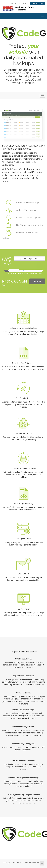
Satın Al (37, 281)
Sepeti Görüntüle (38, 3)
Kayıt (25, 3)
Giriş (19, 3)
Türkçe (13, 3)
